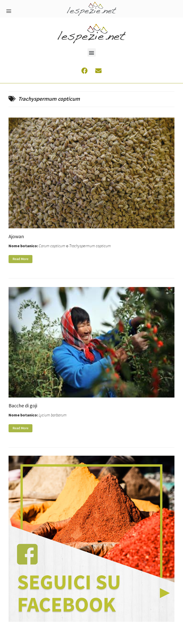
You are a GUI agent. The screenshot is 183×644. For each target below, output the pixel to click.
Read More (20, 259)
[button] (92, 52)
